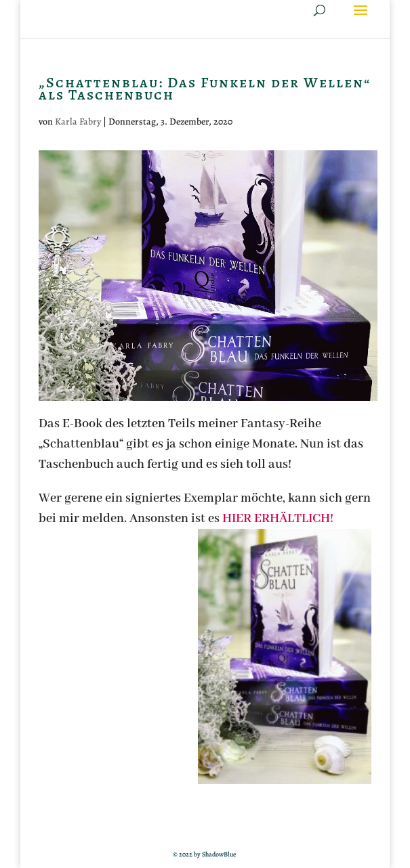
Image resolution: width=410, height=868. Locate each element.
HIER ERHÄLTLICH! (278, 519)
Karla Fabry (78, 122)
